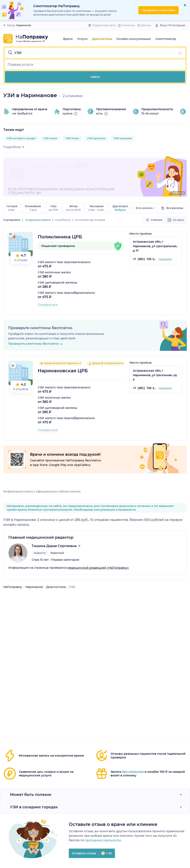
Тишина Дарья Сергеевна (54, 546)
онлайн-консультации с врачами (55, 177)
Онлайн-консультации (134, 39)
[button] (95, 53)
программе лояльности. (103, 840)
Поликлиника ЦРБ (60, 237)
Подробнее (14, 147)
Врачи (68, 39)
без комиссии (133, 772)
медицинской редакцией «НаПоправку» (98, 568)
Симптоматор (166, 39)
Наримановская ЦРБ (63, 371)
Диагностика (102, 39)
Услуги (82, 39)
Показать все (48, 305)
